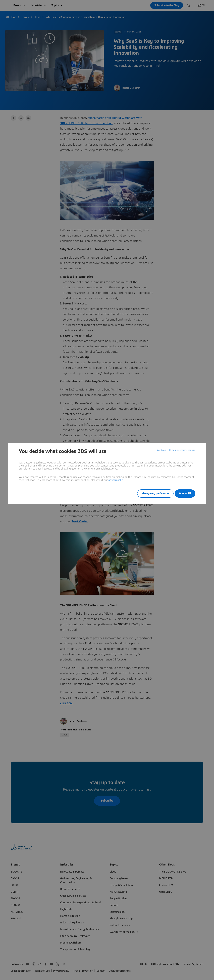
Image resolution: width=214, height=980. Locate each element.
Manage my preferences (151, 493)
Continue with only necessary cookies (174, 451)
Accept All (185, 493)
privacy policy (116, 480)
